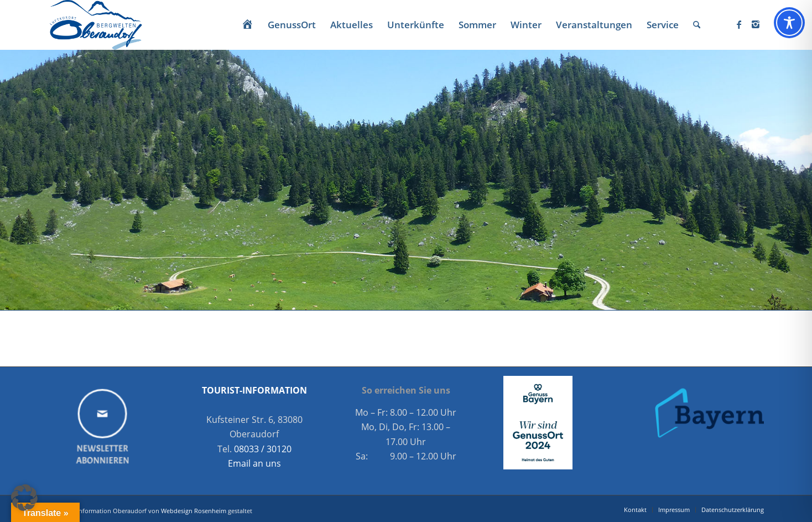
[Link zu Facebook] (739, 24)
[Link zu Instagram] (756, 24)
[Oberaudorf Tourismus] (95, 25)
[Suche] (697, 25)
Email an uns (254, 463)
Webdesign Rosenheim (194, 511)
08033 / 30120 (263, 449)
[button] (24, 498)
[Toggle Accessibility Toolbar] (789, 23)
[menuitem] (247, 25)
